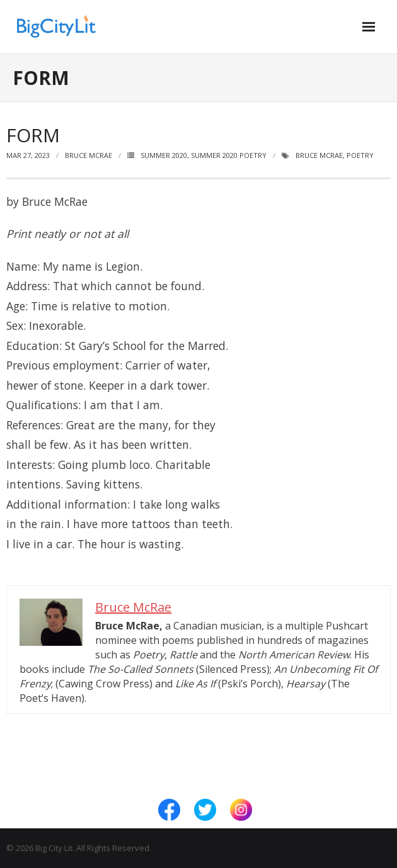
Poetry (360, 155)
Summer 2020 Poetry (229, 155)
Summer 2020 (164, 155)
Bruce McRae (89, 155)
